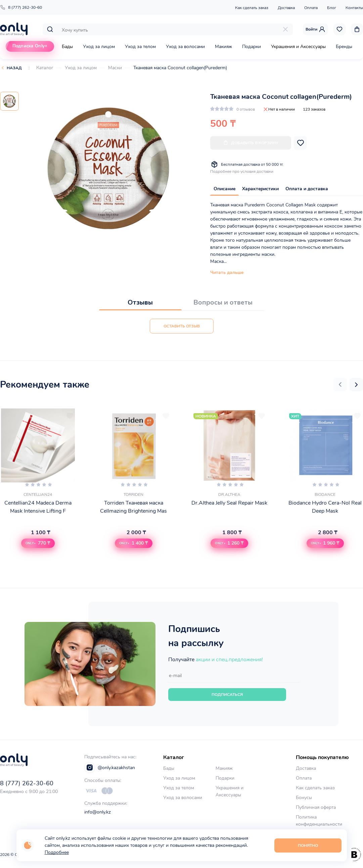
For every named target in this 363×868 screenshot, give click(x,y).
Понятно (308, 845)
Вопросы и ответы (223, 302)
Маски (115, 68)
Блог (332, 8)
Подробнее (57, 852)
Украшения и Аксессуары (298, 47)
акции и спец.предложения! (229, 660)
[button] (340, 385)
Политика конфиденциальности (319, 821)
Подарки (252, 47)
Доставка (286, 8)
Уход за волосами (185, 47)
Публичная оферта (316, 807)
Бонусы (304, 798)
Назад (14, 68)
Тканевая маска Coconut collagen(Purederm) (180, 68)
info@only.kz (98, 812)
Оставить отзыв (182, 326)
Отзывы (140, 302)
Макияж (223, 47)
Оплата (311, 8)
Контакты (354, 8)
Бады (67, 47)
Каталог (45, 68)
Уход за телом (140, 47)
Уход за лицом (99, 47)
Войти (315, 29)
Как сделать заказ (252, 8)
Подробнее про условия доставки (242, 171)
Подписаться (227, 695)
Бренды (344, 47)
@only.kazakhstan (110, 767)
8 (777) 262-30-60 (21, 7)
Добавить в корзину (251, 143)
